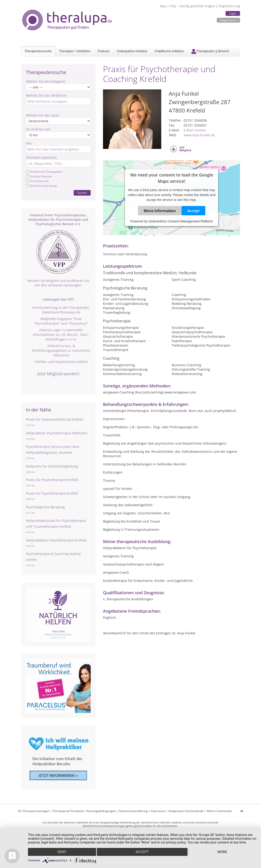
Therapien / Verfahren (75, 51)
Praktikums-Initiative (169, 51)
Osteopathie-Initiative (132, 51)
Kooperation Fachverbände (186, 811)
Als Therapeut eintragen (34, 811)
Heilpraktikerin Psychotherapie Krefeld (56, 540)
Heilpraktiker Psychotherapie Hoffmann (57, 433)
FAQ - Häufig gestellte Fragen (192, 6)
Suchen (82, 193)
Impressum (158, 811)
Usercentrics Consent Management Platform (180, 221)
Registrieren (228, 20)
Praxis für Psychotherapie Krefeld (52, 480)
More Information (160, 211)
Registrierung (229, 6)
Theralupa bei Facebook (68, 811)
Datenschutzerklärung (133, 811)
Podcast (104, 51)
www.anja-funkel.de (199, 135)
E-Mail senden (195, 130)
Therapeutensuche (38, 51)
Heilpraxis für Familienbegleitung (52, 466)
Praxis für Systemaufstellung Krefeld (54, 419)
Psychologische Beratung (45, 507)
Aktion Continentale (219, 811)
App (163, 6)
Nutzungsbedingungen (101, 811)
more (222, 852)
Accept (193, 211)
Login (233, 13)
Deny (62, 852)
